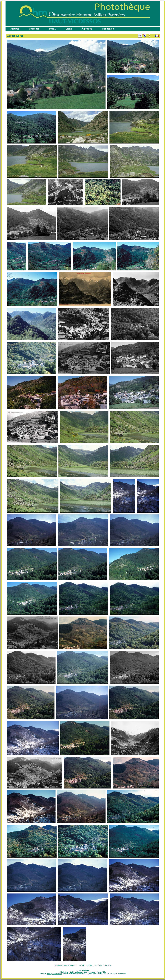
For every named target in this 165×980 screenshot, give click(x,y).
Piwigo (87, 970)
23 (88, 965)
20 (80, 965)
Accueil (11, 36)
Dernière (108, 965)
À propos (87, 29)
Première (59, 965)
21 (83, 965)
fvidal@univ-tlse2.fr (54, 974)
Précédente (69, 965)
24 (91, 965)
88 (96, 965)
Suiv (100, 965)
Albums (15, 29)
